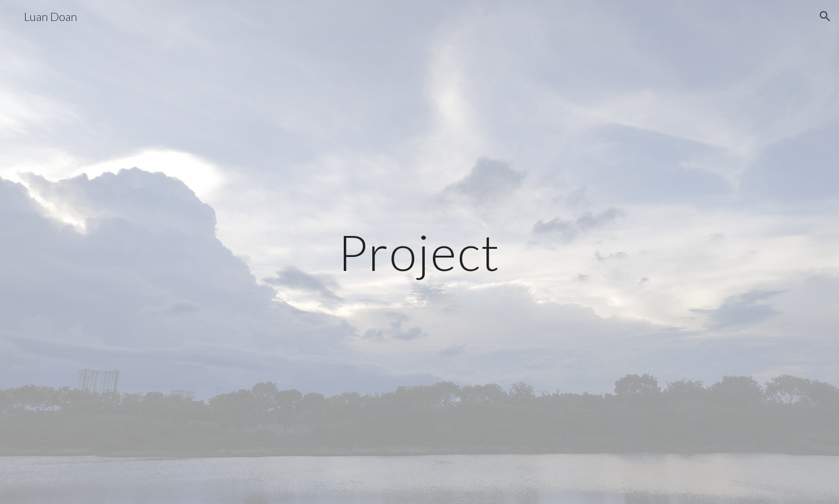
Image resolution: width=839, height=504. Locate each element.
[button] (825, 16)
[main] (419, 252)
